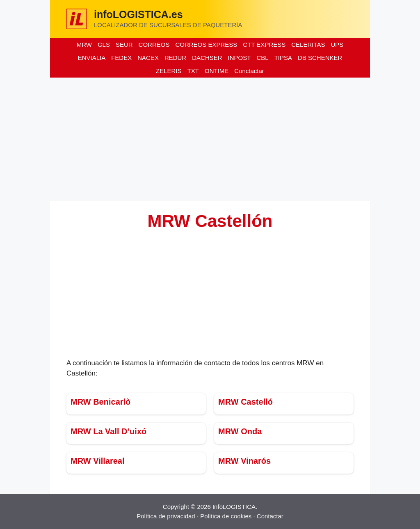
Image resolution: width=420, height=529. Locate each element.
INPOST (240, 58)
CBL (262, 58)
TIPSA (283, 58)
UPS (337, 45)
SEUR (124, 45)
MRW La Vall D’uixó (108, 431)
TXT (193, 71)
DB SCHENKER (320, 58)
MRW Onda (240, 431)
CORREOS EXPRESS (206, 45)
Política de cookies (226, 516)
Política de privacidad (166, 516)
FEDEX (121, 58)
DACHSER (207, 58)
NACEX (148, 58)
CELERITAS (308, 45)
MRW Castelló (245, 402)
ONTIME (217, 71)
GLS (104, 45)
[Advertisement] (210, 139)
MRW (84, 45)
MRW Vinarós (244, 461)
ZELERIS (169, 71)
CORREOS (154, 45)
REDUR (175, 58)
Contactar (270, 516)
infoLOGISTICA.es (138, 14)
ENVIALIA (92, 58)
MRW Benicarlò (100, 402)
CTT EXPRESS (264, 45)
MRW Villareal (98, 461)
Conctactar (249, 71)
